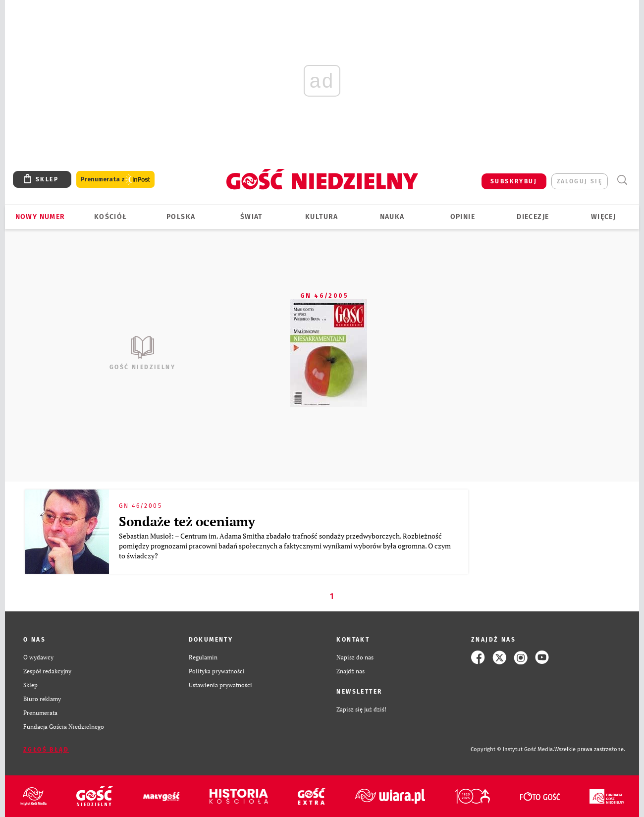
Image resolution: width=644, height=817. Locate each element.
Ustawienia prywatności (220, 685)
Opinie (463, 217)
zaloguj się (580, 181)
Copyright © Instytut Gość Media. (512, 749)
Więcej (603, 217)
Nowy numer (40, 217)
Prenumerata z (115, 180)
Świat (251, 217)
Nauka (392, 217)
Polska (181, 217)
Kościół (111, 217)
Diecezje (533, 217)
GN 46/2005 (324, 296)
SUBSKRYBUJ (514, 181)
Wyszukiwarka (622, 180)
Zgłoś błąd (46, 750)
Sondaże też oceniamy (187, 521)
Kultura (322, 217)
